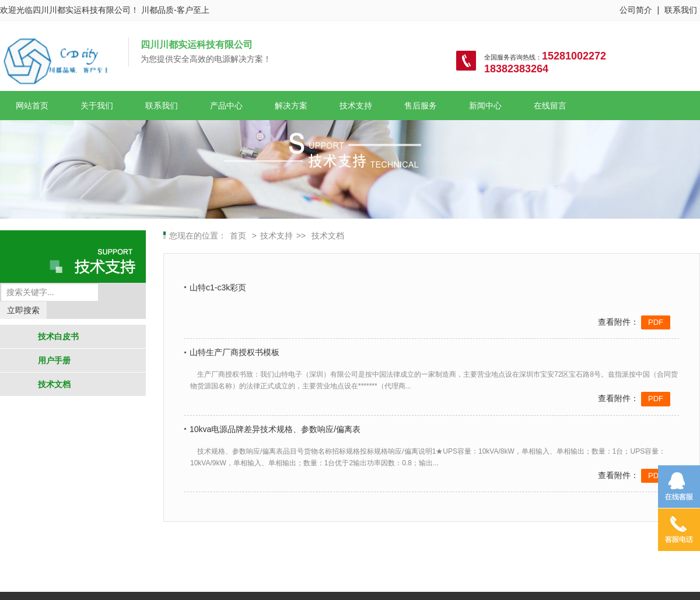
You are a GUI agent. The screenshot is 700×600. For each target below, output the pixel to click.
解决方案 (291, 106)
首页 (239, 236)
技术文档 (54, 384)
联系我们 (681, 10)
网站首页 (32, 106)
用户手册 (54, 360)
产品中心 (226, 106)
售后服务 (421, 106)
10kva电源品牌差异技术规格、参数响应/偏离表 (275, 429)
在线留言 (550, 106)
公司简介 (636, 10)
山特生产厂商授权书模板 (235, 352)
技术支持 (356, 106)
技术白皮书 (58, 336)
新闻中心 (485, 106)
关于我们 (97, 106)
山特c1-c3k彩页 (218, 287)
